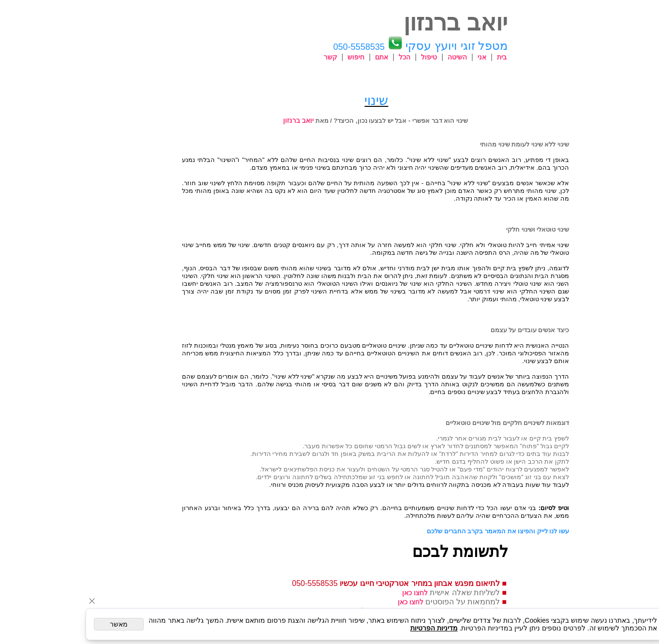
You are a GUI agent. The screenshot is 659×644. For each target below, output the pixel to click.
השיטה (411, 57)
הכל (359, 57)
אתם (336, 57)
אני (436, 57)
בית (456, 57)
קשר (285, 57)
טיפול (383, 57)
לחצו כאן (369, 593)
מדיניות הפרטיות (388, 628)
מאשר (73, 624)
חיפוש (310, 57)
